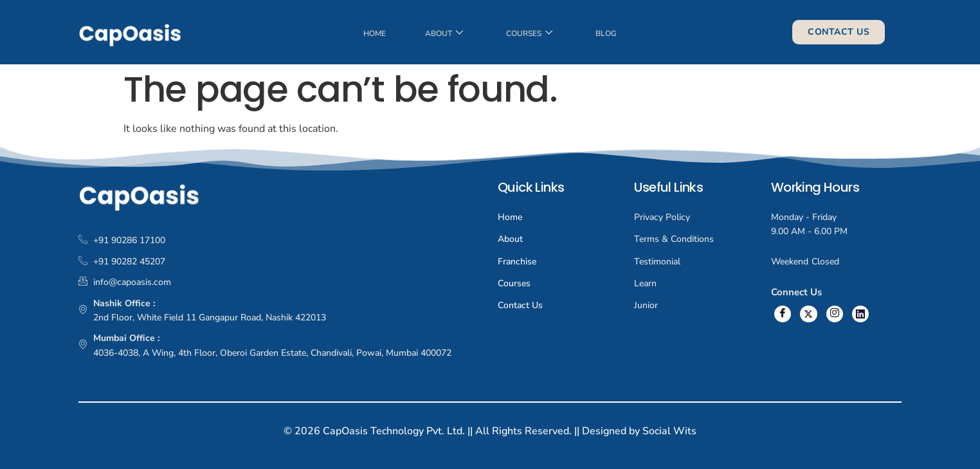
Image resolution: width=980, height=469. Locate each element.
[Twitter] (807, 314)
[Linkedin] (857, 314)
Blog (609, 36)
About (443, 36)
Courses (531, 36)
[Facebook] (782, 314)
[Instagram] (832, 314)
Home (372, 36)
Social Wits (669, 431)
